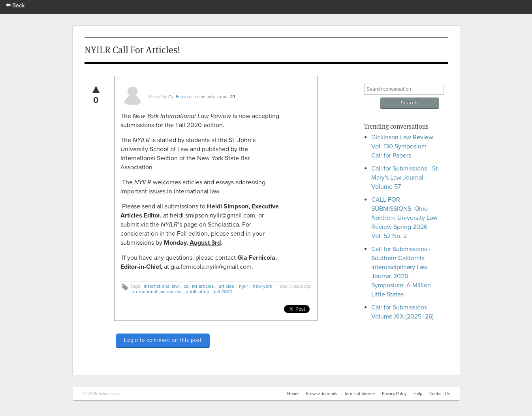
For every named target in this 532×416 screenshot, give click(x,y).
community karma (212, 97)
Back (15, 5)
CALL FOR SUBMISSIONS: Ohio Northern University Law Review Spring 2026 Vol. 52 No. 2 (404, 218)
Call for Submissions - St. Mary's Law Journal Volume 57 (405, 178)
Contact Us (440, 394)
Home (293, 394)
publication (197, 292)
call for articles (199, 286)
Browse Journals (321, 394)
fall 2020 (223, 292)
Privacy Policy (394, 394)
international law (161, 286)
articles (227, 286)
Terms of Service (359, 394)
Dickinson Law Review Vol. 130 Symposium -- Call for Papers (402, 146)
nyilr (243, 286)
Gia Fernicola (180, 97)
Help (418, 394)
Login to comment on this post (163, 340)
